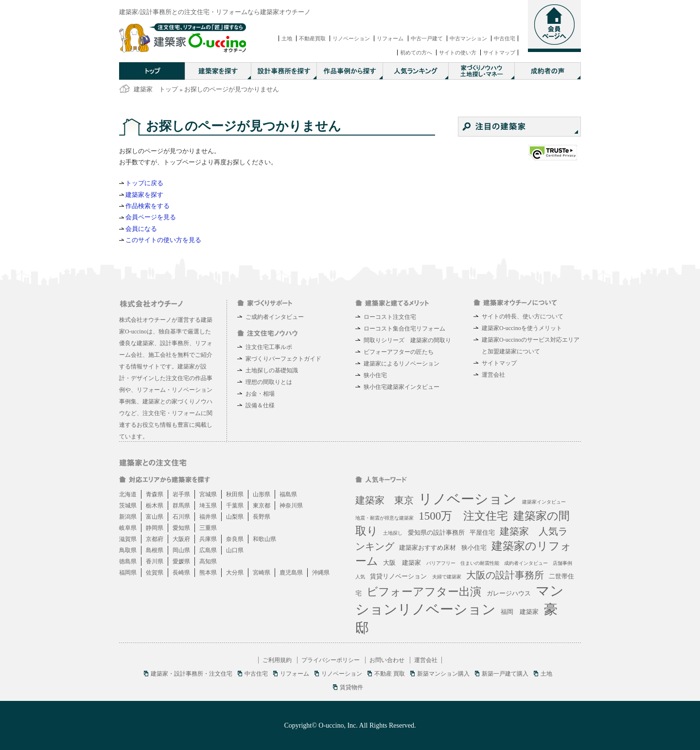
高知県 (208, 561)
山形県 (262, 494)
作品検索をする (148, 206)
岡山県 (181, 550)
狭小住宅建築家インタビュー (402, 387)
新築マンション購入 (443, 674)
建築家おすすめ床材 (428, 548)
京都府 (155, 539)
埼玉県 (208, 506)
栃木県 (155, 506)
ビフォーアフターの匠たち (399, 352)
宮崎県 (262, 573)
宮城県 (208, 494)
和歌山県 (264, 539)
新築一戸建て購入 (505, 674)
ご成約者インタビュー (275, 317)
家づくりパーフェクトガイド (283, 359)
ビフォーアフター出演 (424, 592)
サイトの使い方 (458, 52)
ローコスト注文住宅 (390, 317)
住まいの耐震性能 (480, 563)
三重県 (208, 528)
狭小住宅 (375, 375)
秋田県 (235, 494)
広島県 (208, 550)
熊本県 (208, 573)
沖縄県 (321, 573)
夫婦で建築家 (447, 577)
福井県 (208, 517)
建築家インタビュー (544, 502)
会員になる (141, 229)
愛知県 (181, 528)
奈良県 (235, 539)
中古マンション (468, 38)
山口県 (235, 550)
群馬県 (181, 506)
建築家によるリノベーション (402, 364)
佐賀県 (155, 573)
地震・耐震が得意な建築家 (385, 518)
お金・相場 (260, 394)
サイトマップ (499, 52)
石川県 (181, 517)
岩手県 (181, 494)
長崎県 (181, 573)
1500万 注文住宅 (463, 516)
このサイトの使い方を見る (163, 240)
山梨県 (235, 517)
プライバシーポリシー (331, 660)
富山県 (155, 517)
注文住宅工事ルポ (269, 347)
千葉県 (235, 506)
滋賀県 (128, 539)
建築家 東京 (385, 500)
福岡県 (128, 573)
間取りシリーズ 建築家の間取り (407, 340)
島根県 (155, 550)
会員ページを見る (151, 217)
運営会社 (493, 375)
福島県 (288, 494)
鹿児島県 (291, 573)
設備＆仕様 (260, 405)
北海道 (128, 494)
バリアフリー (441, 563)
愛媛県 (181, 561)
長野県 (262, 517)
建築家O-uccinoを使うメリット (522, 328)
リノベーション (351, 38)
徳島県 (128, 561)
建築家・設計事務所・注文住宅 (192, 674)
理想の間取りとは (269, 382)
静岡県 (155, 528)
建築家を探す (144, 195)
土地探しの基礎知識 (272, 370)
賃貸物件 (351, 687)
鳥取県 (128, 550)
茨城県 (128, 506)
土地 (287, 38)
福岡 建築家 (520, 612)
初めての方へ (416, 52)
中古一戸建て (427, 38)
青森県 (155, 494)
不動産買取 (312, 38)
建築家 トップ (156, 89)
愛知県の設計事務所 (436, 532)
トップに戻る (144, 183)
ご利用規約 (277, 660)
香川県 (155, 561)
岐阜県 (128, 528)
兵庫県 (208, 539)
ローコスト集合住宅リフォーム (404, 329)
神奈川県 (291, 506)
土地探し (393, 533)
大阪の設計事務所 (505, 575)
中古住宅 (505, 38)
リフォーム (390, 38)
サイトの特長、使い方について (523, 316)
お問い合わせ (387, 660)
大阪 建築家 (402, 563)
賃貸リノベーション (398, 576)
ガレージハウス (509, 593)
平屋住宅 (482, 532)
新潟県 (128, 517)
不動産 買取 (390, 674)
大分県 (235, 573)
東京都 (262, 506)
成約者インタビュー (526, 563)
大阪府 (181, 539)
